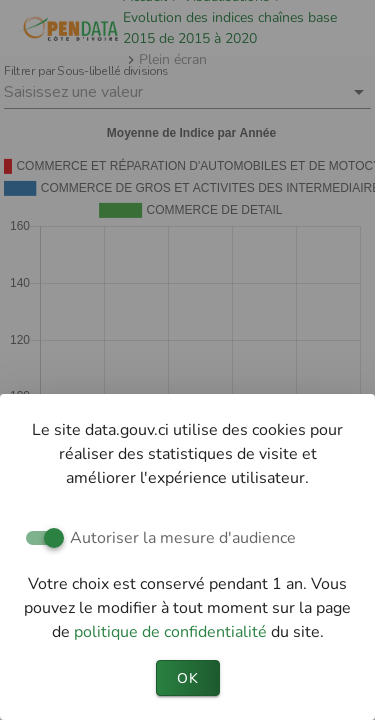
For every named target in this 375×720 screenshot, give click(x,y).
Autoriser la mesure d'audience (183, 538)
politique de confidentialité (172, 632)
